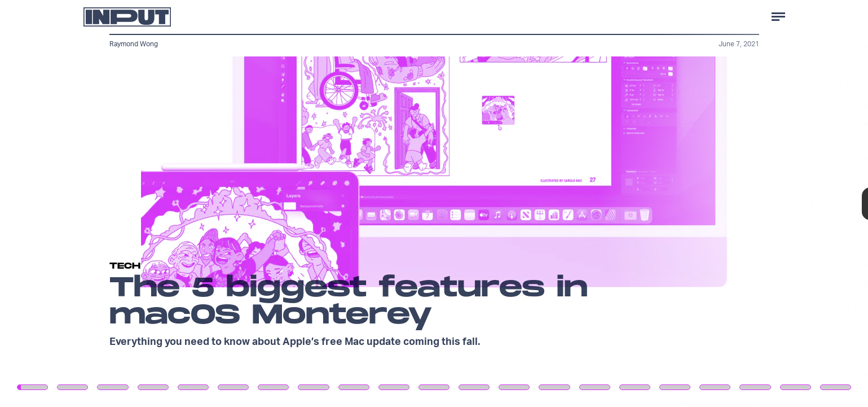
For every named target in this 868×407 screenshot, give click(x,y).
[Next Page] (577, 203)
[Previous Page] (143, 203)
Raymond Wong (134, 44)
